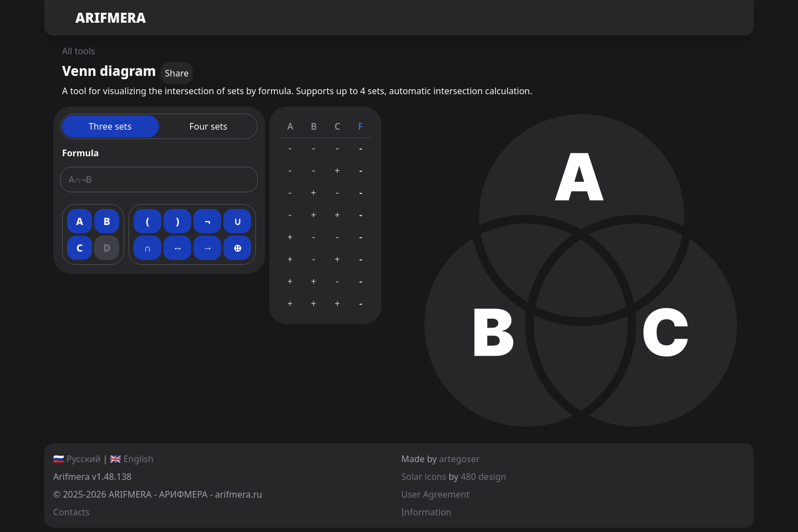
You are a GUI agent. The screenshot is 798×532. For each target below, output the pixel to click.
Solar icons (424, 477)
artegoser (459, 459)
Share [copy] (177, 73)
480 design (483, 477)
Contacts (71, 512)
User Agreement (435, 494)
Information (426, 512)
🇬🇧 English (132, 459)
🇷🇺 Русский (77, 459)
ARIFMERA (99, 18)
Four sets (208, 126)
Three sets (110, 126)
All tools (79, 51)
